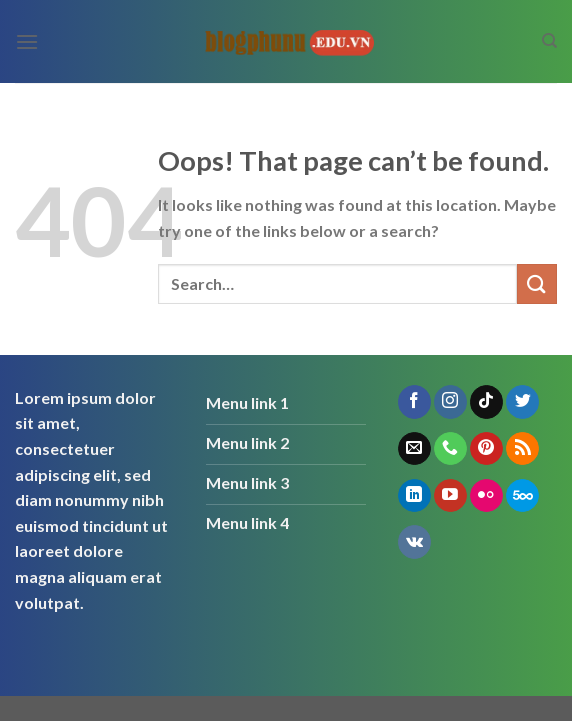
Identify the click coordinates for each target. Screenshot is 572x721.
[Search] (549, 41)
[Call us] (450, 449)
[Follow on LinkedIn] (414, 496)
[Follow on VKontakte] (414, 542)
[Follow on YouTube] (450, 496)
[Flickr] (486, 496)
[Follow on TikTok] (486, 402)
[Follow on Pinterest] (486, 449)
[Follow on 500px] (522, 496)
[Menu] (27, 41)
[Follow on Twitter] (522, 402)
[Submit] (537, 283)
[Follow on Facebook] (414, 402)
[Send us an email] (414, 449)
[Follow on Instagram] (450, 402)
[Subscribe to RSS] (522, 449)
